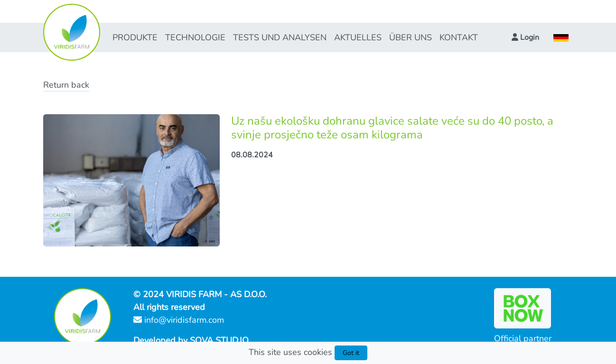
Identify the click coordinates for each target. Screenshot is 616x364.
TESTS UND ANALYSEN (280, 37)
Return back (66, 85)
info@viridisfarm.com (179, 320)
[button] (525, 37)
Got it (351, 353)
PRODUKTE (135, 37)
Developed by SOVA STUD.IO (191, 340)
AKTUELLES (358, 37)
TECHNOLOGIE (195, 37)
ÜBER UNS (411, 37)
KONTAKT (459, 37)
